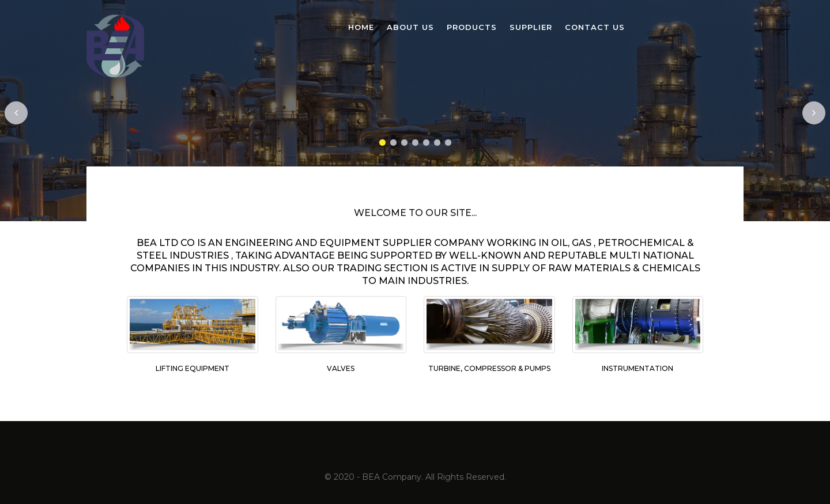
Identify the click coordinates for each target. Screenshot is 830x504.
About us (410, 27)
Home (361, 27)
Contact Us (595, 27)
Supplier (531, 27)
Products (472, 27)
